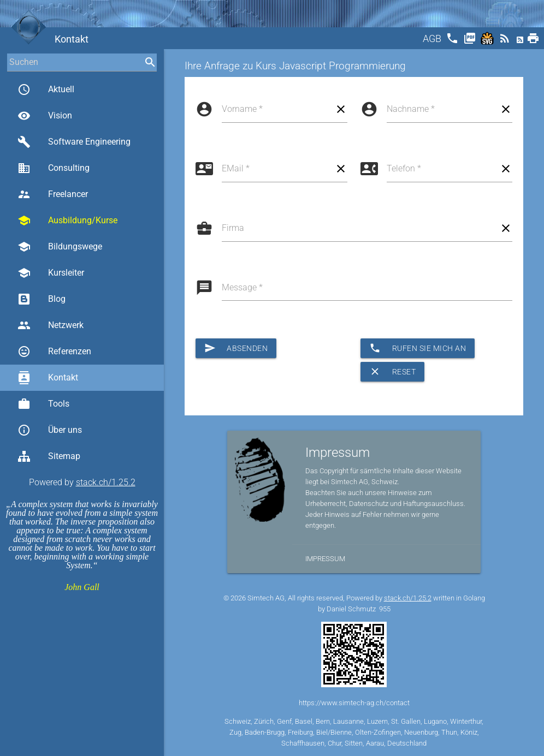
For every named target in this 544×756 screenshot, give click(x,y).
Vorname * (242, 109)
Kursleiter (51, 273)
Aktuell (46, 90)
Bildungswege (60, 247)
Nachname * (411, 109)
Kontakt (48, 378)
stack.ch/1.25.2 (106, 482)
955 (385, 609)
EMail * (236, 168)
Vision (45, 116)
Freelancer (53, 194)
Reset (392, 372)
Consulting (54, 168)
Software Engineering (74, 142)
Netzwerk (51, 325)
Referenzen (54, 352)
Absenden (236, 348)
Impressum (325, 559)
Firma (233, 228)
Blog (42, 299)
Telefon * (404, 168)
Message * (242, 287)
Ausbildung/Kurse (67, 221)
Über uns (50, 430)
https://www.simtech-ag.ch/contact (354, 703)
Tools (43, 404)
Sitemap (49, 456)
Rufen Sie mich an (418, 348)
